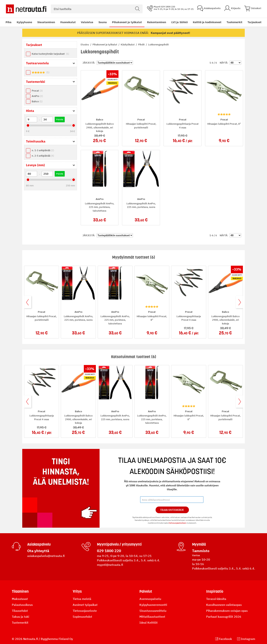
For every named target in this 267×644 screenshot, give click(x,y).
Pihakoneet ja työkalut (127, 22)
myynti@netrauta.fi (110, 565)
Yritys (77, 591)
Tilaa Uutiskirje (172, 510)
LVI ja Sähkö (179, 22)
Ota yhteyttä (38, 551)
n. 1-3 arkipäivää (43, 150)
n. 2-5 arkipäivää (43, 156)
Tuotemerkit (234, 22)
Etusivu (85, 45)
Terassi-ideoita (216, 599)
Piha (9, 22)
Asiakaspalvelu (39, 544)
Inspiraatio (215, 591)
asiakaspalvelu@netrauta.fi (46, 556)
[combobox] (97, 9)
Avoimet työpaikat (85, 605)
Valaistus (87, 22)
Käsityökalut (128, 45)
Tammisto (201, 551)
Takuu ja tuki (20, 617)
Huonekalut (68, 22)
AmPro (37, 96)
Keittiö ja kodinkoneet (207, 22)
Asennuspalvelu (150, 599)
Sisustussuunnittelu (153, 611)
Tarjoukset (254, 22)
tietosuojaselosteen (178, 523)
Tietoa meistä (82, 599)
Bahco (37, 101)
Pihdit (142, 45)
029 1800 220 (109, 551)
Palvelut (146, 591)
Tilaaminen (20, 591)
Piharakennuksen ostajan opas (227, 611)
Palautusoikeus (22, 605)
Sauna (103, 22)
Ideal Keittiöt (149, 623)
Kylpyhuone (24, 22)
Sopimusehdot (82, 617)
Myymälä (199, 544)
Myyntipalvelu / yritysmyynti (119, 544)
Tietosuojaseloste (85, 611)
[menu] (124, 22)
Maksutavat (20, 599)
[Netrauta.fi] (26, 9)
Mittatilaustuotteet (152, 617)
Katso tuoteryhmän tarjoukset (50, 54)
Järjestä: (89, 63)
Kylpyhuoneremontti (153, 605)
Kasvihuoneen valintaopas (224, 605)
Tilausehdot (20, 611)
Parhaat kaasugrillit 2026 (224, 617)
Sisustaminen (46, 22)
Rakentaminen (157, 22)
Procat (37, 91)
